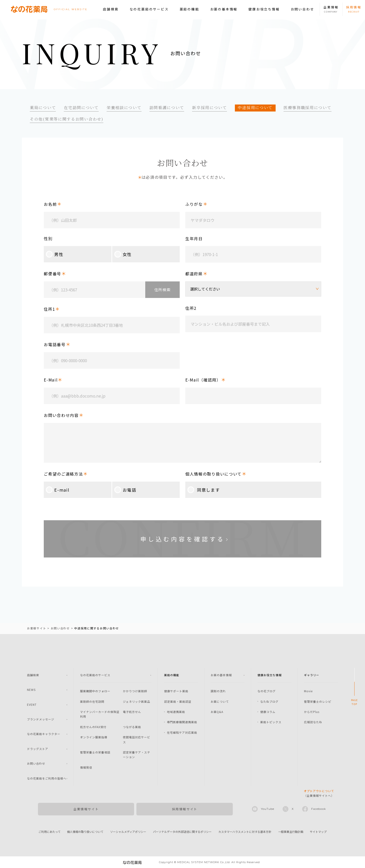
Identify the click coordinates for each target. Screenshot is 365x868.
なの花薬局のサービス (149, 9)
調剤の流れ (218, 691)
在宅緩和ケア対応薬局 (182, 732)
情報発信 (86, 767)
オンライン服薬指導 (94, 737)
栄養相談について (124, 107)
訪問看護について (167, 107)
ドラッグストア (38, 749)
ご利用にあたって (49, 832)
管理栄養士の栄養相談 (95, 752)
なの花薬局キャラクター (44, 734)
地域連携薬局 (176, 712)
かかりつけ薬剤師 (135, 691)
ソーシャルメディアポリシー (128, 832)
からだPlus (312, 712)
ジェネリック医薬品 (137, 701)
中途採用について (255, 107)
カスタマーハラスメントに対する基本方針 (245, 832)
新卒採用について (210, 107)
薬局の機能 (189, 9)
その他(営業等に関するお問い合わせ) (67, 119)
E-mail (56, 490)
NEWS (31, 690)
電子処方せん (132, 712)
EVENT (32, 704)
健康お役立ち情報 (264, 9)
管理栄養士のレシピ (318, 701)
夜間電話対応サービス (137, 739)
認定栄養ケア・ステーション (137, 755)
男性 (54, 254)
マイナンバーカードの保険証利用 (100, 714)
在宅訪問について (81, 107)
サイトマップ (318, 832)
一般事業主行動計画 (291, 832)
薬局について (43, 107)
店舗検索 (111, 9)
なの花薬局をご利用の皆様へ (47, 778)
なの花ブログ (267, 691)
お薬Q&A (217, 712)
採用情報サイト (185, 809)
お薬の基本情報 (224, 9)
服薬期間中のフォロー (95, 691)
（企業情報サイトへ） (319, 793)
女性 (122, 254)
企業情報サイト (86, 809)
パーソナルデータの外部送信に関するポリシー (182, 832)
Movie (308, 691)
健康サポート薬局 (176, 691)
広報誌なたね (313, 722)
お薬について (220, 701)
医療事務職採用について (308, 107)
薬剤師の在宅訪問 (92, 701)
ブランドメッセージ (41, 719)
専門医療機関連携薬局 (182, 722)
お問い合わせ (302, 9)
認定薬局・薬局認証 (178, 701)
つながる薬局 (132, 727)
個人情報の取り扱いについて (85, 832)
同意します (203, 490)
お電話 (124, 490)
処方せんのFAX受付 (93, 727)
